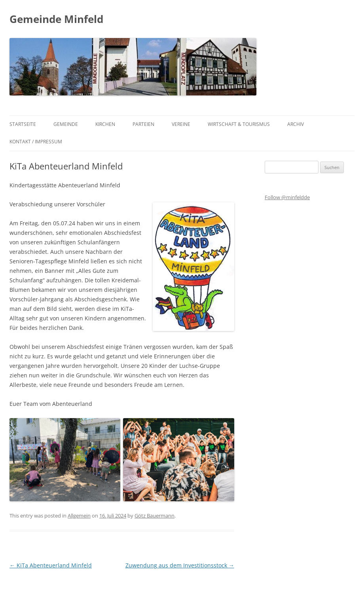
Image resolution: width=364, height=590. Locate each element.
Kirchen (105, 124)
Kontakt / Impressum (36, 142)
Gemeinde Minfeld (56, 19)
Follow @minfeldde (287, 197)
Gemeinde (66, 124)
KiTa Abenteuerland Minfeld (51, 565)
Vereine (181, 124)
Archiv (296, 124)
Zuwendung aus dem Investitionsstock (180, 565)
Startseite (23, 124)
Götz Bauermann (155, 516)
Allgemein (79, 516)
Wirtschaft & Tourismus (239, 124)
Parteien (143, 124)
